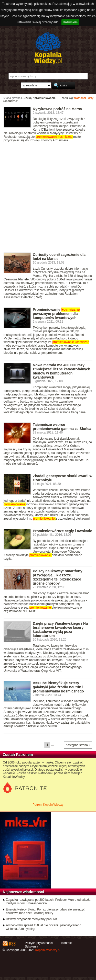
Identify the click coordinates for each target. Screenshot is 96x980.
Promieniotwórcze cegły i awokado (62, 531)
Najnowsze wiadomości (23, 892)
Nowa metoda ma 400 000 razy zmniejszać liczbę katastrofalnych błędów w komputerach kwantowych (62, 371)
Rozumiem (70, 22)
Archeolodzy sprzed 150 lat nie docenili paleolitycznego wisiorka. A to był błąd (44, 927)
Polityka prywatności (39, 943)
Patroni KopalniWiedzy (48, 805)
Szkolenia (31, 947)
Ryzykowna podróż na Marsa (57, 109)
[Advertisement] (48, 198)
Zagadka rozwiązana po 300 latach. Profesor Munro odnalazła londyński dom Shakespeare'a (48, 902)
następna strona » (78, 745)
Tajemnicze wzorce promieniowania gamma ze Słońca (62, 427)
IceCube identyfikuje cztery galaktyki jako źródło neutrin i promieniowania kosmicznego (58, 687)
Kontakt (67, 943)
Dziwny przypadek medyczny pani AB (31, 919)
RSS (12, 944)
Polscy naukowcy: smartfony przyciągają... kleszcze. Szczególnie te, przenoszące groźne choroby (57, 577)
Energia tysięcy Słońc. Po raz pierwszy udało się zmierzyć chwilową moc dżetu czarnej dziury (45, 911)
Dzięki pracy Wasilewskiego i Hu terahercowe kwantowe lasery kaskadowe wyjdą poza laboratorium (60, 630)
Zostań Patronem (18, 755)
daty (91, 98)
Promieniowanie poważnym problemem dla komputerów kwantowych (56, 314)
